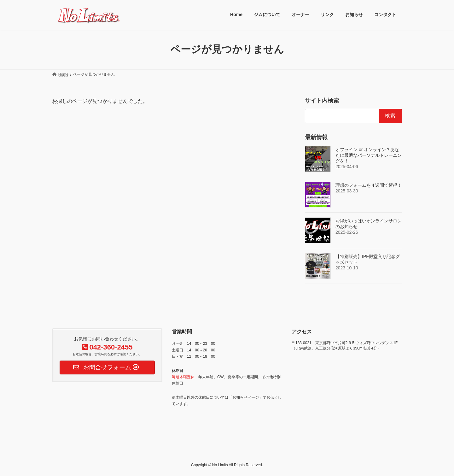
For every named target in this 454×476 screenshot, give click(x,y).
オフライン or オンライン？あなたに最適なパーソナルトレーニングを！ (369, 155)
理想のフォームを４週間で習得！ (369, 185)
